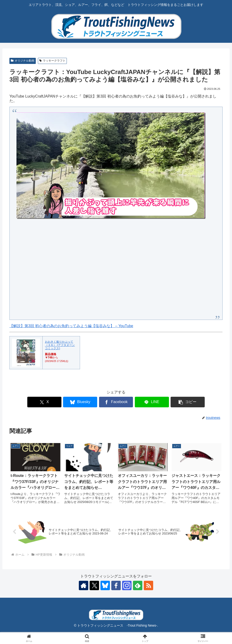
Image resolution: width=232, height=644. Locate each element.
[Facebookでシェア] (116, 402)
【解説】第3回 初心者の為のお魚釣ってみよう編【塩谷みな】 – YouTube (71, 326)
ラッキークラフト (52, 61)
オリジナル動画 (23, 61)
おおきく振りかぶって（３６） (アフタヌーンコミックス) (60, 345)
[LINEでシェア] (152, 402)
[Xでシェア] (44, 402)
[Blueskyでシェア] (80, 402)
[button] (188, 402)
